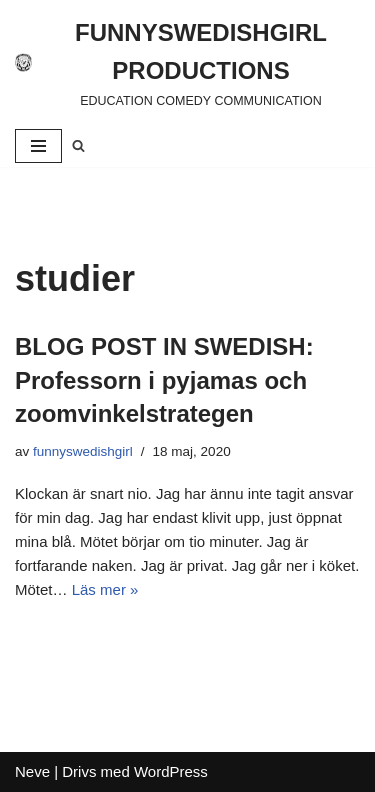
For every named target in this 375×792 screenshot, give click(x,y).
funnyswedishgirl (83, 451)
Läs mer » (105, 589)
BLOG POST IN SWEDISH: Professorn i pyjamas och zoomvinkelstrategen (164, 380)
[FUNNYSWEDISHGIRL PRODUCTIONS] (187, 62)
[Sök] (78, 145)
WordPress (171, 771)
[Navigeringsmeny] (38, 146)
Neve (32, 771)
